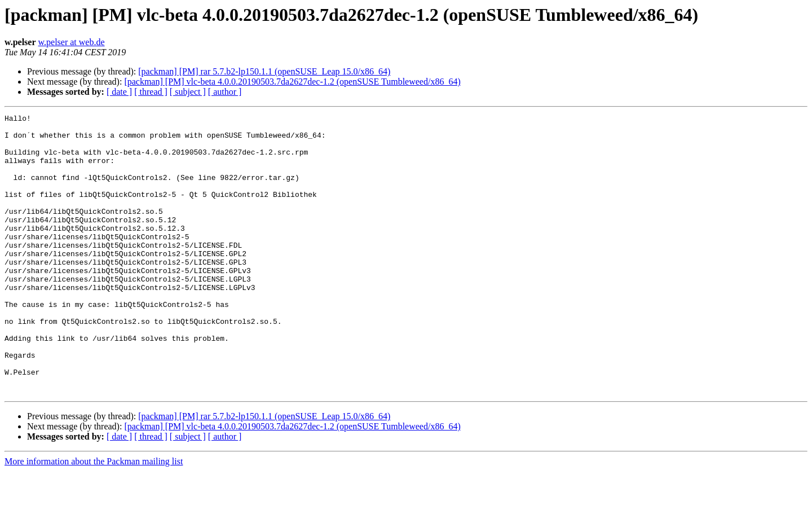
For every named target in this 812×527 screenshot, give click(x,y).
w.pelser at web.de (72, 42)
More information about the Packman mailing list (94, 517)
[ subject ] (188, 92)
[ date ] (119, 92)
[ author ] (225, 92)
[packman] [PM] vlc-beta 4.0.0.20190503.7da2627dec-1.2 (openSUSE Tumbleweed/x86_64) (292, 82)
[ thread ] (151, 92)
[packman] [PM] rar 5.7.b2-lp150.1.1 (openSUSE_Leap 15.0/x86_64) (264, 71)
